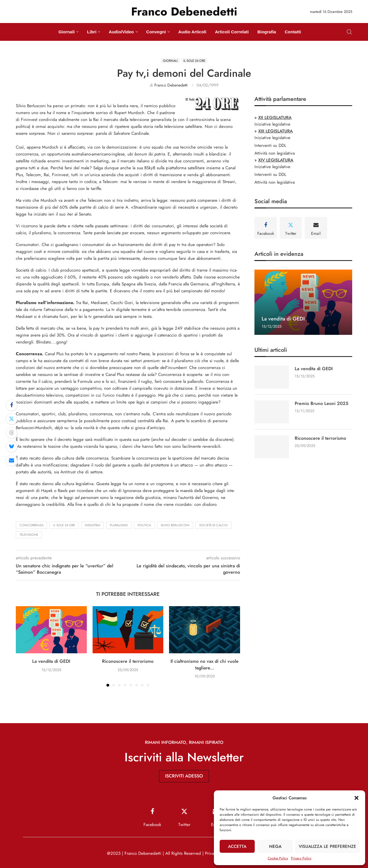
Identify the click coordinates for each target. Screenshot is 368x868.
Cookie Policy (278, 858)
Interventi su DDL (270, 145)
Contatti (293, 32)
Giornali (67, 32)
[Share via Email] (11, 460)
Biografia (267, 32)
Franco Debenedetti (171, 85)
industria (92, 525)
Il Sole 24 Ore (64, 525)
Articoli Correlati (232, 32)
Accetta (237, 846)
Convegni (156, 32)
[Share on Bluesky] (11, 447)
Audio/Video (121, 32)
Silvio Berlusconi (175, 525)
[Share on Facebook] (11, 405)
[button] (356, 798)
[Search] (349, 32)
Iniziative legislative (272, 124)
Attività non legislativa (275, 153)
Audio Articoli (192, 32)
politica (144, 525)
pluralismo (119, 525)
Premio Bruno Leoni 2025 (322, 404)
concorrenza (31, 525)
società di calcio (213, 525)
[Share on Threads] (11, 433)
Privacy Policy (301, 858)
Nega (275, 846)
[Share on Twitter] (11, 419)
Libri (92, 32)
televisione (29, 535)
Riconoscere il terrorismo (128, 661)
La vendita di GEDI (51, 661)
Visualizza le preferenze (327, 846)
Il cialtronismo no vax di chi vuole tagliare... (205, 664)
